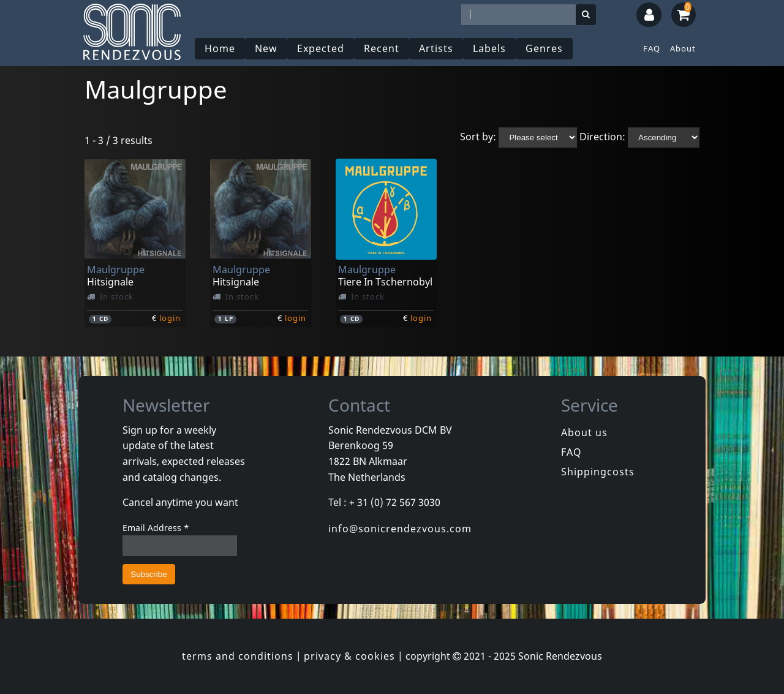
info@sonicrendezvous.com (400, 529)
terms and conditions (238, 656)
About (683, 48)
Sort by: (478, 137)
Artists (436, 48)
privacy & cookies (349, 656)
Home (220, 48)
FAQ (652, 48)
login (170, 318)
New (266, 48)
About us (584, 432)
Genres (544, 48)
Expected (321, 48)
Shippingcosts (598, 472)
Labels (489, 48)
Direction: (602, 137)
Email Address (156, 528)
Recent (382, 48)
